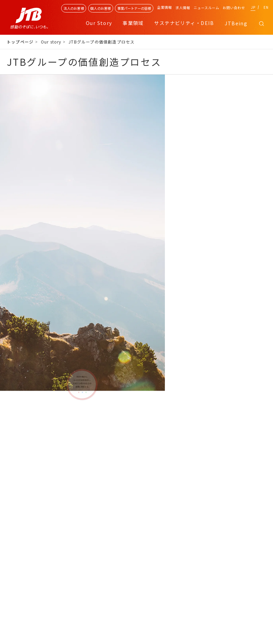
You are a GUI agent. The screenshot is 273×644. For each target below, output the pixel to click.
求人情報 (183, 8)
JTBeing (236, 23)
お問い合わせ (234, 8)
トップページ (20, 42)
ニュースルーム (206, 8)
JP (253, 7)
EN (266, 7)
